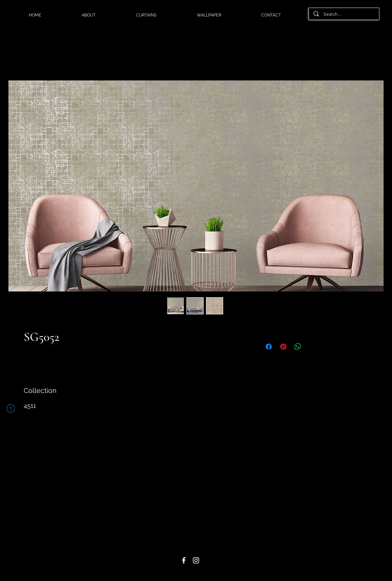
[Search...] (343, 14)
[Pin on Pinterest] (283, 347)
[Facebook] (184, 560)
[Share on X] (312, 347)
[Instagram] (196, 560)
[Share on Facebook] (269, 347)
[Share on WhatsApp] (298, 347)
